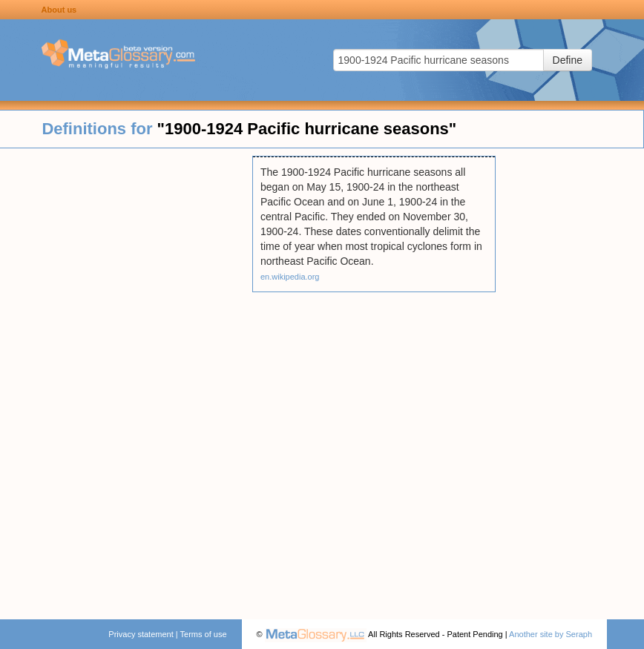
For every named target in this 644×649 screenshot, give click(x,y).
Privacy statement (141, 634)
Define (568, 60)
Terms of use (204, 634)
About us (59, 10)
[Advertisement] (126, 378)
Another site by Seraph (551, 634)
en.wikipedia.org (290, 277)
